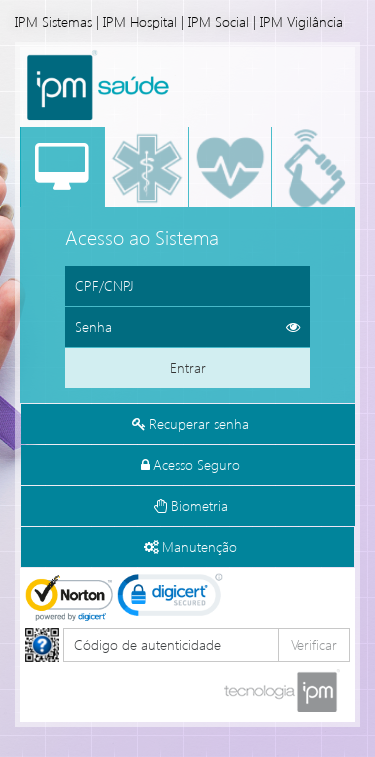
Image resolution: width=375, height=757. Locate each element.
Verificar (314, 644)
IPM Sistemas (53, 21)
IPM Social (218, 21)
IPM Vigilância (301, 21)
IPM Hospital (140, 21)
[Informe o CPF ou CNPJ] (187, 286)
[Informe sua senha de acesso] (187, 327)
